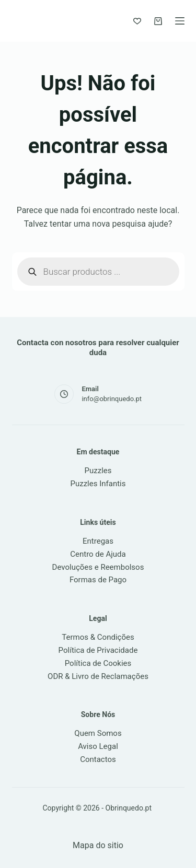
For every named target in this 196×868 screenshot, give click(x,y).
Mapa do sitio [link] (98, 845)
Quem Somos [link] (98, 733)
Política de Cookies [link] (98, 663)
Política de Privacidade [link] (98, 650)
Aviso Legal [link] (98, 746)
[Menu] (180, 21)
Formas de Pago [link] (98, 580)
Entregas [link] (98, 541)
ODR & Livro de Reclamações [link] (98, 676)
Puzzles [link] (98, 471)
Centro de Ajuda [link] (98, 554)
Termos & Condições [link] (98, 637)
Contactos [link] (98, 759)
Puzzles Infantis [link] (98, 484)
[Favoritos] (137, 21)
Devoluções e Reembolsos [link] (98, 567)
